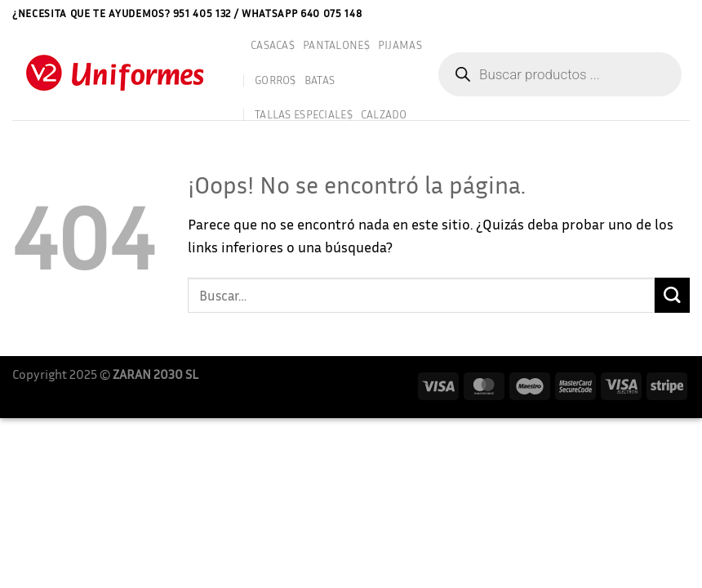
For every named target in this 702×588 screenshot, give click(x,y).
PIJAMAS (400, 45)
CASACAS (273, 45)
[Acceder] (684, 13)
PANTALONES (336, 45)
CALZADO (384, 114)
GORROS (275, 80)
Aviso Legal (580, 13)
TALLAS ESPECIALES (304, 114)
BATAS (320, 80)
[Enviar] (672, 295)
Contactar (643, 13)
